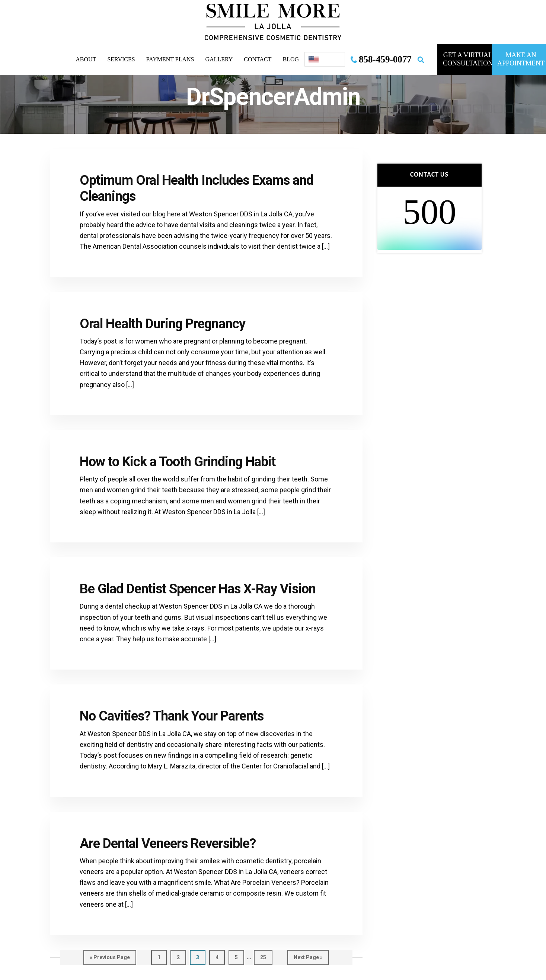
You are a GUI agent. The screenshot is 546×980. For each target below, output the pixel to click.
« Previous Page (110, 959)
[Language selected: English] (325, 59)
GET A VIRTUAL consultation (467, 59)
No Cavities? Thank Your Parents (172, 716)
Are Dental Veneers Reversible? (168, 844)
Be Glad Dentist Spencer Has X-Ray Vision (198, 589)
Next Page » (308, 959)
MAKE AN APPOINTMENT (521, 59)
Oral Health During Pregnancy (162, 324)
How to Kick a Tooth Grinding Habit (178, 462)
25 (266, 957)
